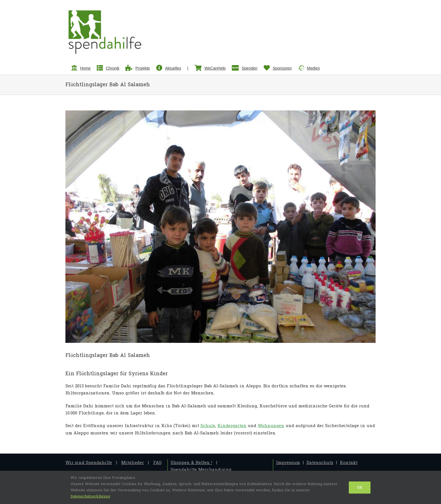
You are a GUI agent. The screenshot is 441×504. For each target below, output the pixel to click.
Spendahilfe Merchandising (201, 470)
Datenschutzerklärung (90, 496)
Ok (360, 487)
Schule (208, 426)
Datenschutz (320, 463)
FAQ (157, 463)
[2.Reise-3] (220, 227)
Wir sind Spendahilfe (89, 463)
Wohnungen (271, 426)
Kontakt (349, 463)
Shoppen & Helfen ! (191, 463)
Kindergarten (232, 426)
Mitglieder (133, 463)
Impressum (288, 463)
